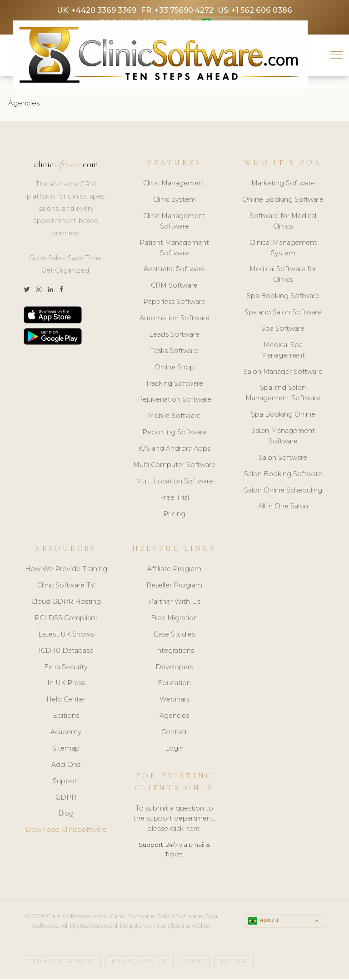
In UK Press (66, 684)
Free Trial (174, 499)
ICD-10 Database (66, 652)
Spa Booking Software (283, 297)
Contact (174, 733)
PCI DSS (234, 963)
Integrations (174, 652)
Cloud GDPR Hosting (66, 603)
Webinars (174, 701)
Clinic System (174, 201)
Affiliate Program (174, 570)
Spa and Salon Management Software (283, 395)
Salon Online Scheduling (283, 492)
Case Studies (174, 636)
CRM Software (174, 287)
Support (66, 782)
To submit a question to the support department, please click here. (174, 820)
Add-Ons (66, 766)
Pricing (174, 515)
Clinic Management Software (174, 222)
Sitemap (66, 750)
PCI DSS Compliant (66, 619)
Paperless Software (174, 303)
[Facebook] (61, 291)
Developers (174, 668)
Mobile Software (174, 417)
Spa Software (283, 330)
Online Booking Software (283, 201)
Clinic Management (174, 184)
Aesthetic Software (174, 271)
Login (174, 750)
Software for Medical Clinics (283, 222)
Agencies (174, 717)
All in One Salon (283, 508)
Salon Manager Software (283, 373)
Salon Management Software (283, 437)
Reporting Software (174, 433)
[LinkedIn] (50, 291)
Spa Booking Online (283, 416)
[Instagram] (39, 291)
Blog (66, 815)
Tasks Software (174, 352)
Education (174, 684)
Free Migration (174, 619)
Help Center (66, 701)
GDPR (66, 799)
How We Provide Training (66, 570)
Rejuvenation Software (174, 401)
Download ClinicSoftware (66, 831)
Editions (66, 717)
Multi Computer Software (174, 466)
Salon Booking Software (283, 475)
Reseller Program (174, 587)
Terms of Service (62, 963)
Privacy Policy (140, 963)
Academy (66, 733)
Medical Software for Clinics (283, 276)
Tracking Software (174, 385)
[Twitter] (27, 291)
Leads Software (174, 336)
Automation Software (174, 319)
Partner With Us (174, 603)
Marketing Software (283, 184)
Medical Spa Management (283, 351)
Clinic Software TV (66, 587)
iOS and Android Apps (174, 450)
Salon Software (283, 459)
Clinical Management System (283, 249)
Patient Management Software (174, 249)
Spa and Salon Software (283, 313)
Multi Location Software (174, 483)
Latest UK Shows (66, 636)
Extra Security (66, 668)
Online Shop (174, 368)
